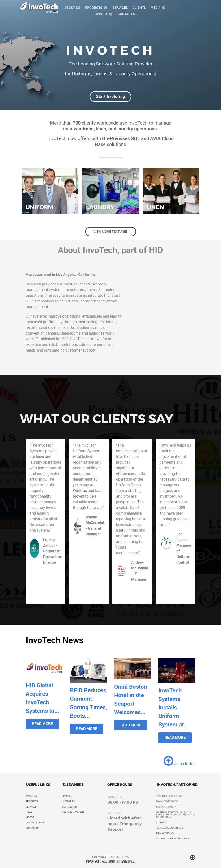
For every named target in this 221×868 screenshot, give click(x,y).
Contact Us (32, 828)
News (29, 812)
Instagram (69, 801)
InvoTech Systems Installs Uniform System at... (174, 707)
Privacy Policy (165, 833)
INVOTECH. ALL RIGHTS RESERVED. (110, 862)
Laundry (100, 207)
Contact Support (36, 823)
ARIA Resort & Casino (182, 572)
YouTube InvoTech (73, 812)
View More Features (111, 232)
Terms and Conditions (170, 828)
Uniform (39, 207)
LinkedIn (67, 796)
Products (32, 801)
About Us (31, 796)
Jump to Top (180, 764)
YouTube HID (69, 807)
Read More (42, 724)
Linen (155, 207)
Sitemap (161, 823)
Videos (30, 817)
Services (31, 807)
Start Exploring (110, 97)
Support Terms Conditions (173, 838)
